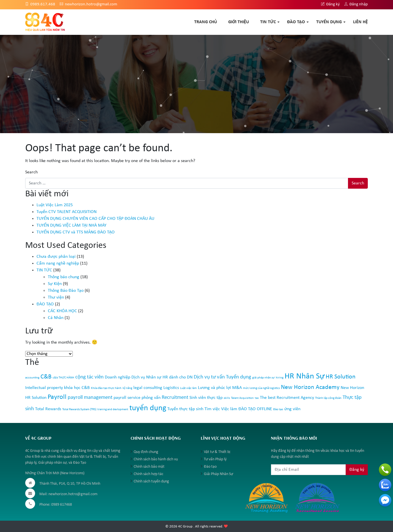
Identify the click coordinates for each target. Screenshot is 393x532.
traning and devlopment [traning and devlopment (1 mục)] (113, 409)
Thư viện (56, 297)
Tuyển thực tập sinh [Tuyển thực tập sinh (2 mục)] (185, 409)
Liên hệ (360, 22)
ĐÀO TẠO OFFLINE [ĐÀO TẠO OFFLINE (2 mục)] (255, 409)
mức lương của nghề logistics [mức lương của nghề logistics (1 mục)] (261, 388)
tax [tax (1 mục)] (257, 398)
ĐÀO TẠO (296, 22)
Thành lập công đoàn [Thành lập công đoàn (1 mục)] (328, 398)
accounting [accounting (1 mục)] (32, 378)
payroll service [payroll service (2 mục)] (127, 398)
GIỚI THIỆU (239, 22)
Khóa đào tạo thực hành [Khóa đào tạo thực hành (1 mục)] (106, 388)
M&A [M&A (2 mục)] (237, 388)
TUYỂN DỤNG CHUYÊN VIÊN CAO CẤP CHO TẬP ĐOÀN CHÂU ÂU (95, 219)
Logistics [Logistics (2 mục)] (171, 388)
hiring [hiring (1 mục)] (280, 378)
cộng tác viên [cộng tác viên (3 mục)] (89, 377)
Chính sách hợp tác (149, 474)
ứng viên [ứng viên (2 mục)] (292, 409)
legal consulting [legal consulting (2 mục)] (148, 388)
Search (31, 172)
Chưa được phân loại (56, 257)
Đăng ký (330, 4)
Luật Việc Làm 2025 (55, 205)
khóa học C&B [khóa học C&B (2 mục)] (77, 388)
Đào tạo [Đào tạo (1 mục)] (278, 409)
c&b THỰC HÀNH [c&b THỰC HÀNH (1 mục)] (63, 378)
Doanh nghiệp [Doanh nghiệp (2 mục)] (118, 377)
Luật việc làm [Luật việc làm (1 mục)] (188, 388)
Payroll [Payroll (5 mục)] (57, 397)
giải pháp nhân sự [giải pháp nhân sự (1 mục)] (263, 378)
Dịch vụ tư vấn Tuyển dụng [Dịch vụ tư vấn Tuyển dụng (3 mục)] (222, 377)
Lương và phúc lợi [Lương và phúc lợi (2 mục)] (214, 388)
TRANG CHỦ (206, 22)
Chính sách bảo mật (149, 467)
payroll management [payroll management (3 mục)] (90, 398)
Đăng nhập (356, 4)
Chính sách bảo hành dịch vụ (156, 459)
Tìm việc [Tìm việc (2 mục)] (212, 409)
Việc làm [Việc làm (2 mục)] (229, 409)
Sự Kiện (55, 284)
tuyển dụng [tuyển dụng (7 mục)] (148, 408)
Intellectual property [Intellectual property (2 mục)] (44, 388)
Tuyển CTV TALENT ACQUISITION (67, 212)
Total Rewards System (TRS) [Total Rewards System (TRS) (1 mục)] (79, 409)
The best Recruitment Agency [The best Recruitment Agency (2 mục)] (287, 398)
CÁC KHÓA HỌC (62, 311)
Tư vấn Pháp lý (215, 459)
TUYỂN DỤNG (329, 22)
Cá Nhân (56, 318)
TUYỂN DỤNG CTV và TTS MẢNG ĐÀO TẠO (76, 232)
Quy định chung (146, 452)
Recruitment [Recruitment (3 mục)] (175, 398)
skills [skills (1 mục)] (227, 398)
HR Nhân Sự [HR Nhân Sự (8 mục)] (305, 376)
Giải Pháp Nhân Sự (218, 474)
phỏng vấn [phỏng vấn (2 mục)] (151, 398)
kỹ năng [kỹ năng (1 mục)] (127, 388)
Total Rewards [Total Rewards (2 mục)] (48, 409)
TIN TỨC (268, 22)
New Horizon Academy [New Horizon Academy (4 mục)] (310, 387)
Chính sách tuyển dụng (151, 481)
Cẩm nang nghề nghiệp (58, 263)
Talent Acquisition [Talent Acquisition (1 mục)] (242, 398)
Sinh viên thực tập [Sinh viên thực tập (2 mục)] (206, 398)
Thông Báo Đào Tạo (66, 291)
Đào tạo (210, 467)
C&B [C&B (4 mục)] (46, 377)
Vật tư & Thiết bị (217, 452)
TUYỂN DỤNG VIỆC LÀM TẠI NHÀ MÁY (71, 225)
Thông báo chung (64, 277)
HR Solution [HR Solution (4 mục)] (341, 377)
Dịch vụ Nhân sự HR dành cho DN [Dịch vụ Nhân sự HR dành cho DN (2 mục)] (162, 377)
